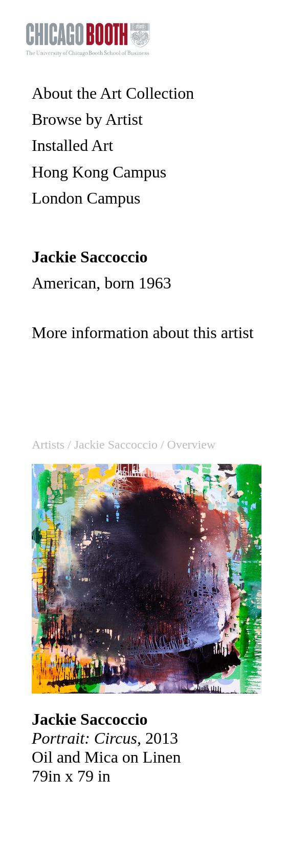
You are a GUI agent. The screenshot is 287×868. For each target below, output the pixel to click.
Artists (48, 444)
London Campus (86, 198)
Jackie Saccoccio (116, 444)
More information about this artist (143, 332)
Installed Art (72, 145)
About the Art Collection (113, 93)
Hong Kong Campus (99, 172)
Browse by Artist (87, 119)
